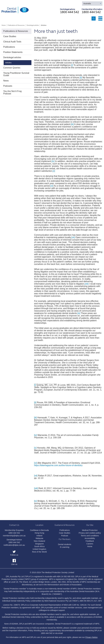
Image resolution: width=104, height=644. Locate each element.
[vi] (52, 186)
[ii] (81, 78)
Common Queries (12, 68)
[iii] (72, 124)
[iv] (53, 161)
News (6, 81)
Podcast (65, 536)
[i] (72, 65)
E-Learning (65, 547)
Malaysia (39, 538)
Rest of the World (39, 552)
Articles (44, 25)
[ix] (79, 313)
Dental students (65, 544)
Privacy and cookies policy (90, 533)
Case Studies (10, 36)
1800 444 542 (91, 12)
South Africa (39, 546)
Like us (14, 564)
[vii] (73, 237)
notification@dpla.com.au (14, 545)
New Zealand (39, 541)
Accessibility (90, 538)
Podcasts (8, 86)
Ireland (39, 536)
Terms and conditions (90, 536)
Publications (9, 47)
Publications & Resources (16, 25)
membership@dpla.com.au (14, 536)
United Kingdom (39, 549)
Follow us (14, 555)
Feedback (90, 541)
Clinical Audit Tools (12, 42)
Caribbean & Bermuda (39, 530)
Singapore (39, 544)
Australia (87, 4)
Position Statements (13, 52)
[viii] (87, 284)
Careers (90, 544)
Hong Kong (39, 533)
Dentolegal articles (33, 25)
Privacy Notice (91, 637)
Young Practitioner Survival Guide (16, 74)
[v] (54, 171)
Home (4, 25)
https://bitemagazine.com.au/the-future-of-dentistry (58, 465)
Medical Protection (90, 530)
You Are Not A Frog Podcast (12, 92)
